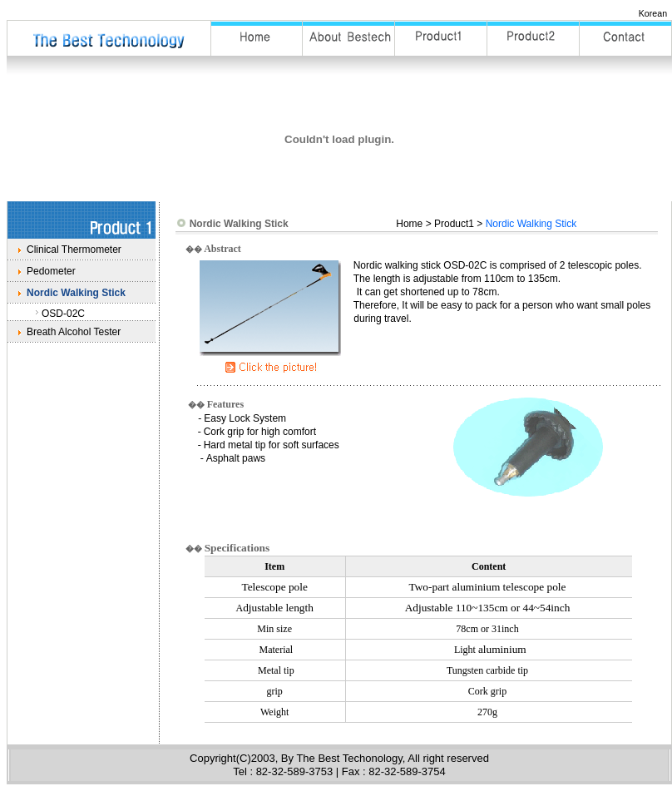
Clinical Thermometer (74, 250)
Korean (653, 13)
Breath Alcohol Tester (74, 332)
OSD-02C (63, 314)
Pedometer (51, 271)
